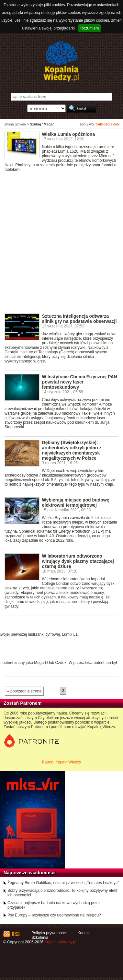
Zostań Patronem (23, 703)
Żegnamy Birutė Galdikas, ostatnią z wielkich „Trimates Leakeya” (63, 883)
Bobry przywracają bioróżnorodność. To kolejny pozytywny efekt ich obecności (62, 893)
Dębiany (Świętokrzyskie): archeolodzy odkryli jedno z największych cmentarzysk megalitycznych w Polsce (72, 450)
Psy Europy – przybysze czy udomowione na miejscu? (54, 915)
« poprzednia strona (24, 691)
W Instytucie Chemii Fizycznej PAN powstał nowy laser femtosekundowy (80, 382)
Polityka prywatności (49, 933)
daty (117, 124)
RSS (15, 934)
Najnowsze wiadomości (30, 873)
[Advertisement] (61, 244)
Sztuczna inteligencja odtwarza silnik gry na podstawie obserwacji (79, 319)
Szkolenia (40, 938)
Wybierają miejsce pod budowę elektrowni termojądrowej (76, 502)
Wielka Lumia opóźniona (69, 134)
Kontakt (84, 933)
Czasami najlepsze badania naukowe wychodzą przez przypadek (54, 905)
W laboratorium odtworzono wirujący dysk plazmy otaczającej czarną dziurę (78, 561)
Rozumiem (89, 28)
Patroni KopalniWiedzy (62, 762)
